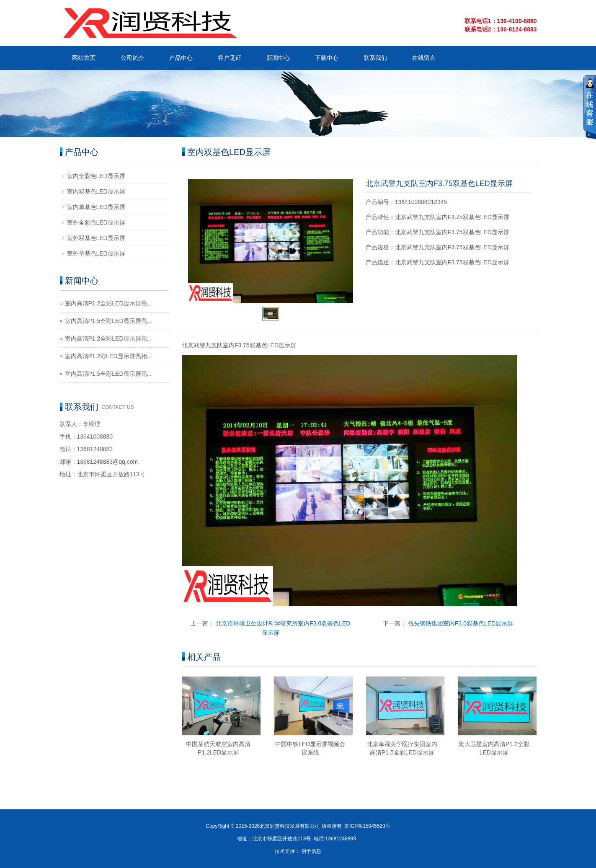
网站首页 (84, 58)
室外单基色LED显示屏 (96, 253)
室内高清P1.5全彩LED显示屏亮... (108, 321)
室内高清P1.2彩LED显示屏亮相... (108, 356)
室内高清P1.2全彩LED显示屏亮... (108, 303)
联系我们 (375, 58)
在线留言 (424, 58)
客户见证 (230, 58)
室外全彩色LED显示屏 (96, 222)
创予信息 (311, 851)
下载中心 (327, 58)
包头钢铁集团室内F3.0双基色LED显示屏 (461, 623)
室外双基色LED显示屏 (96, 238)
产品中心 (181, 58)
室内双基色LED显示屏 (96, 191)
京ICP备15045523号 (367, 826)
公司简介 (132, 58)
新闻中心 (278, 58)
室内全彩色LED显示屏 (96, 176)
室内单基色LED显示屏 (96, 207)
